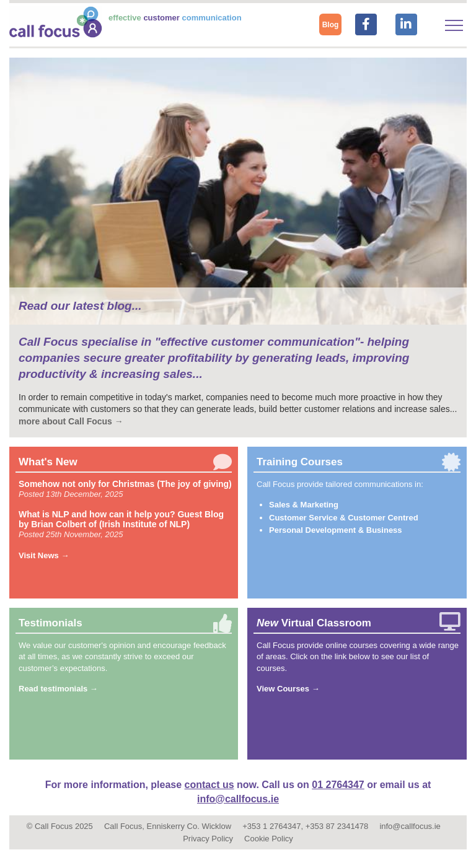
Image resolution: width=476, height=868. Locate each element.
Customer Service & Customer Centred (344, 518)
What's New (48, 462)
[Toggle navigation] (454, 25)
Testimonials (51, 623)
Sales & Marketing (304, 505)
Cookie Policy (269, 839)
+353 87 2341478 (337, 826)
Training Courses (300, 462)
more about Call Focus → (71, 421)
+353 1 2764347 (271, 826)
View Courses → (288, 689)
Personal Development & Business (336, 530)
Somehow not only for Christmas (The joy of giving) (125, 484)
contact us (209, 785)
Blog (331, 25)
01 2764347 (338, 785)
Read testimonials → (58, 689)
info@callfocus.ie (238, 799)
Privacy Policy (208, 839)
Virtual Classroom (314, 623)
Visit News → (44, 555)
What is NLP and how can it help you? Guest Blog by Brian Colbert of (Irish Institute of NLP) (121, 519)
